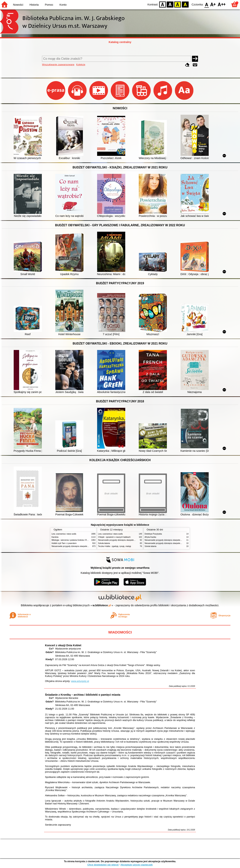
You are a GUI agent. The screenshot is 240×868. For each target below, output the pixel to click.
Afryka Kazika (150, 537)
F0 (207, 4)
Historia (34, 5)
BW (170, 4)
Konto (63, 5)
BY (185, 4)
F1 (213, 4)
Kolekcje (81, 64)
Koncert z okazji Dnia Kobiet (63, 645)
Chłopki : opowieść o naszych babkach (114, 537)
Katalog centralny (120, 42)
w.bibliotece (102, 605)
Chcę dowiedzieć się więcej (103, 865)
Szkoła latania (104, 543)
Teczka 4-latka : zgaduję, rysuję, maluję (115, 546)
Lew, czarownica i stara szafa (64, 534)
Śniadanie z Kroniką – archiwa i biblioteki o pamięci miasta (83, 695)
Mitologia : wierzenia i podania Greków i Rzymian (72, 540)
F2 (222, 4)
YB (178, 4)
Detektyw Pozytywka (153, 534)
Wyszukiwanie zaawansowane (58, 64)
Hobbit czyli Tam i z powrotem (64, 543)
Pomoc (49, 5)
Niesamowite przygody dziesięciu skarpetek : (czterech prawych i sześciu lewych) (86, 546)
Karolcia (55, 537)
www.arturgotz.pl (80, 681)
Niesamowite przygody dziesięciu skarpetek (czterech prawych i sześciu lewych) (178, 540)
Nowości (18, 5)
